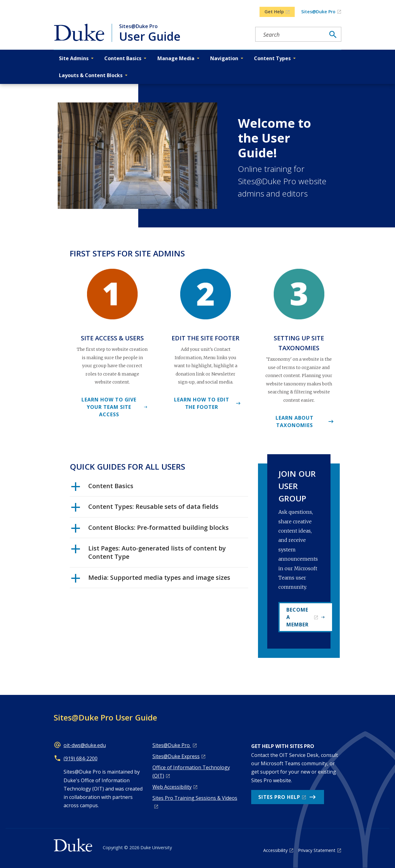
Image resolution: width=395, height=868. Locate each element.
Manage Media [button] (176, 58)
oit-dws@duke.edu (85, 745)
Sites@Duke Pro (318, 12)
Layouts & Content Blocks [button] (91, 75)
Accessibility (275, 850)
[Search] (333, 35)
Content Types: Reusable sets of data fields (145, 509)
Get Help (274, 12)
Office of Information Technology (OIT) (191, 772)
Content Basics (102, 488)
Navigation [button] (224, 58)
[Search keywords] (290, 35)
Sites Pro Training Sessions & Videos (195, 798)
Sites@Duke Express (176, 756)
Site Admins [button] (74, 58)
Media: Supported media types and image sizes (151, 580)
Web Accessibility (172, 787)
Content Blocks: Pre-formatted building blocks (150, 530)
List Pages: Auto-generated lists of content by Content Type (149, 552)
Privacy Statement (317, 850)
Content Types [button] (272, 58)
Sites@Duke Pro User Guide (105, 717)
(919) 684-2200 (81, 758)
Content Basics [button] (123, 58)
